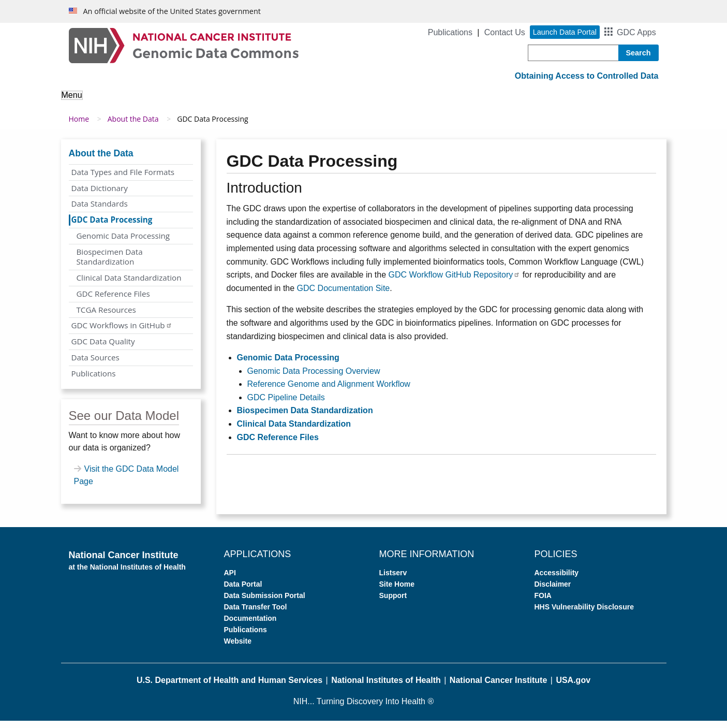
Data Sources (95, 365)
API (230, 580)
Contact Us (505, 32)
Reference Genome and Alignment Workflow (329, 392)
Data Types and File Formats (123, 180)
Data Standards (100, 211)
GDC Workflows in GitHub (122, 333)
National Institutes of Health (386, 688)
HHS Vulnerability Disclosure (584, 615)
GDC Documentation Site (344, 296)
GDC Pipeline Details (286, 405)
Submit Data (400, 102)
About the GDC (98, 102)
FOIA (543, 603)
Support (545, 102)
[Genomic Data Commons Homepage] (184, 45)
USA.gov (573, 688)
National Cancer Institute (498, 688)
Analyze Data (257, 102)
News (594, 102)
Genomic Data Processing (123, 243)
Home (79, 127)
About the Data (179, 102)
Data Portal (243, 592)
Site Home (397, 592)
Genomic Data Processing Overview (314, 378)
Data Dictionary (100, 195)
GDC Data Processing (112, 227)
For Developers (476, 102)
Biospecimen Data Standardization (110, 264)
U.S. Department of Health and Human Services (229, 688)
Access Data (329, 102)
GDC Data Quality (103, 349)
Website (238, 649)
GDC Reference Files (113, 301)
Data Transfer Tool (256, 615)
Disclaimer (553, 592)
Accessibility (557, 580)
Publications (450, 32)
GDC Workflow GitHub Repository (455, 282)
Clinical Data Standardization (129, 285)
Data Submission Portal (265, 603)
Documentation (250, 626)
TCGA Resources (106, 317)
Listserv (393, 580)
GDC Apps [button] (636, 32)
